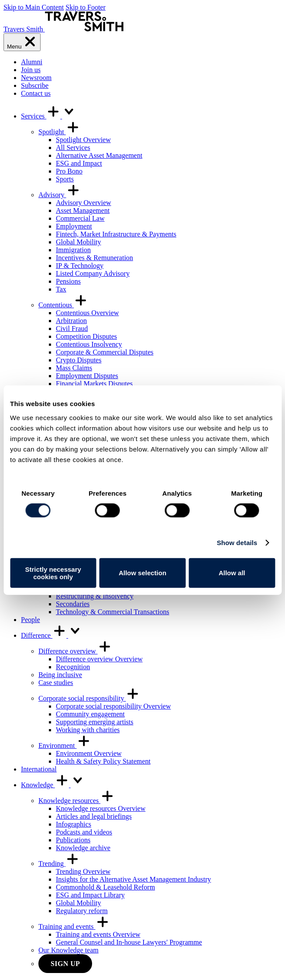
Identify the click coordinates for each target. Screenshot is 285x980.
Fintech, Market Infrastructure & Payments (116, 234)
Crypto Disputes (79, 360)
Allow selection (142, 573)
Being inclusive (60, 675)
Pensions (68, 281)
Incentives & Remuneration (94, 258)
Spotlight (59, 132)
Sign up (65, 964)
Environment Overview (89, 753)
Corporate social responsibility (89, 698)
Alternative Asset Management (99, 155)
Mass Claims (74, 368)
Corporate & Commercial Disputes (105, 352)
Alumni (32, 62)
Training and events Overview (98, 934)
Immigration (73, 250)
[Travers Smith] (64, 29)
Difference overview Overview (99, 659)
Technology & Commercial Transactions (113, 612)
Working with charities (88, 730)
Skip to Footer (86, 7)
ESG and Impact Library (90, 895)
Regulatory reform (82, 911)
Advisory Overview (84, 203)
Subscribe (35, 85)
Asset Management (83, 210)
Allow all (232, 573)
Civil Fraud (72, 328)
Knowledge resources (76, 801)
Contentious (63, 305)
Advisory (59, 195)
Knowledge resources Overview (101, 808)
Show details (237, 543)
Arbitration (71, 321)
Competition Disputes (86, 336)
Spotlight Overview (83, 140)
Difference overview (75, 651)
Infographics (74, 824)
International (39, 769)
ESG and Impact (79, 163)
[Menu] (22, 42)
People (31, 620)
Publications (73, 840)
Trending (59, 864)
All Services (73, 148)
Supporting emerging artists (94, 722)
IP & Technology (80, 266)
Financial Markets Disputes (94, 384)
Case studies (56, 683)
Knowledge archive (83, 848)
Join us (31, 70)
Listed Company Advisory (93, 273)
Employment (74, 226)
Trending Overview (83, 871)
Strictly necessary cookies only (53, 573)
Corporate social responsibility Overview (113, 706)
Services (48, 116)
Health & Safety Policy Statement (103, 761)
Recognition (73, 667)
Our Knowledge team (69, 950)
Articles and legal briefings (94, 816)
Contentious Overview (87, 313)
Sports (65, 179)
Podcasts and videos (84, 832)
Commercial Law (80, 218)
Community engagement (90, 714)
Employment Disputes (87, 376)
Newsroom (36, 78)
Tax (61, 289)
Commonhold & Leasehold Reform (105, 887)
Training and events (74, 926)
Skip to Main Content (34, 7)
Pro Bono (69, 171)
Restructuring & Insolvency (95, 596)
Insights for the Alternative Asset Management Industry (133, 879)
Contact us (36, 93)
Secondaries (73, 604)
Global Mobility (79, 242)
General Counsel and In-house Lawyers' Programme (129, 942)
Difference (52, 635)
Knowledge (53, 785)
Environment (65, 745)
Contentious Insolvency (89, 344)
